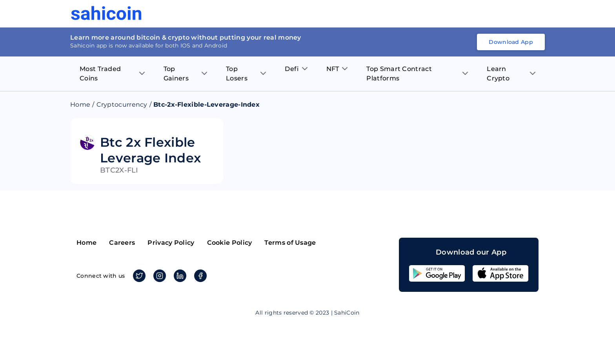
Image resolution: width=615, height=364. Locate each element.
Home (80, 105)
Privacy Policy (171, 243)
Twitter (138, 276)
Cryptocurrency (122, 105)
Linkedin (179, 276)
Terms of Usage (290, 243)
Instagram (158, 276)
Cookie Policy (230, 243)
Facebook (199, 276)
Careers (122, 243)
